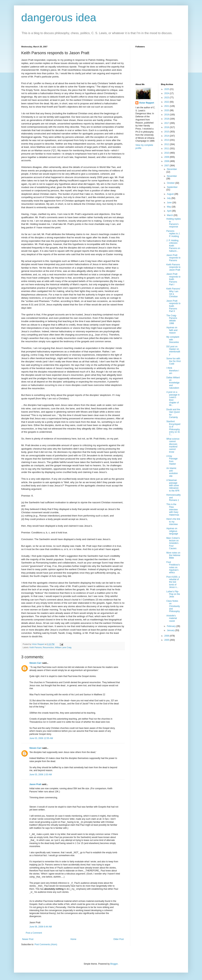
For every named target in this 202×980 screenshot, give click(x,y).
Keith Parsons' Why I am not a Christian (173, 293)
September (172, 187)
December (172, 169)
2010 (167, 153)
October (171, 183)
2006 (167, 636)
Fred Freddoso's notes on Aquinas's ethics (173, 567)
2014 (167, 136)
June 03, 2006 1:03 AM (41, 775)
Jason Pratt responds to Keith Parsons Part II (173, 306)
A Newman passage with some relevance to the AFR (173, 485)
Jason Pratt (35, 784)
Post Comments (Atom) (46, 944)
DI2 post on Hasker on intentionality (173, 350)
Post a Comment (34, 933)
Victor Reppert (147, 103)
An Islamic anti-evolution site (172, 472)
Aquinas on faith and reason (172, 330)
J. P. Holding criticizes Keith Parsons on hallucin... (173, 246)
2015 (167, 132)
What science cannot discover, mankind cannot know (173, 445)
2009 (167, 157)
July (169, 198)
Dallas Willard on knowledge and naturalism (173, 383)
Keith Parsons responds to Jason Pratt (173, 267)
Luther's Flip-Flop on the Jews (173, 594)
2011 (167, 149)
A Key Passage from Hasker (172, 460)
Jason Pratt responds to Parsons (173, 258)
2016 (167, 127)
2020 (167, 110)
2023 (167, 98)
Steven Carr (35, 663)
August (171, 194)
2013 (167, 140)
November (172, 176)
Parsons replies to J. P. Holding (173, 234)
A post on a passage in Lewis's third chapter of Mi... (173, 399)
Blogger (114, 964)
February (171, 626)
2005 (167, 640)
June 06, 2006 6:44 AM (41, 927)
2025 (167, 89)
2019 (167, 115)
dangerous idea (59, 17)
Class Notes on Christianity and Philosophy (173, 606)
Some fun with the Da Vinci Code (173, 361)
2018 (167, 119)
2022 (167, 102)
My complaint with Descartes (173, 340)
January (171, 630)
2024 (167, 93)
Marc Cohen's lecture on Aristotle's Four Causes (173, 543)
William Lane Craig (63, 647)
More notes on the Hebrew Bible (173, 555)
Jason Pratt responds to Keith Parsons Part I (173, 279)
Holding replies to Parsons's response (173, 223)
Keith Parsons (36, 647)
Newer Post (28, 939)
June (169, 203)
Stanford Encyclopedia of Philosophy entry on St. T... (173, 428)
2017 (167, 123)
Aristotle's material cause (172, 618)
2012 (167, 144)
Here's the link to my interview (173, 522)
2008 (167, 161)
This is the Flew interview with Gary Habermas (173, 510)
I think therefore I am (173, 371)
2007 (167, 166)
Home (73, 939)
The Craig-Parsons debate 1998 (172, 319)
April (169, 211)
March (170, 215)
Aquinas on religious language (172, 531)
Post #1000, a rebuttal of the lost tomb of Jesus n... (173, 582)
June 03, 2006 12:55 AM (41, 738)
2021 (167, 106)
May (169, 207)
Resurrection (48, 647)
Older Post (118, 939)
